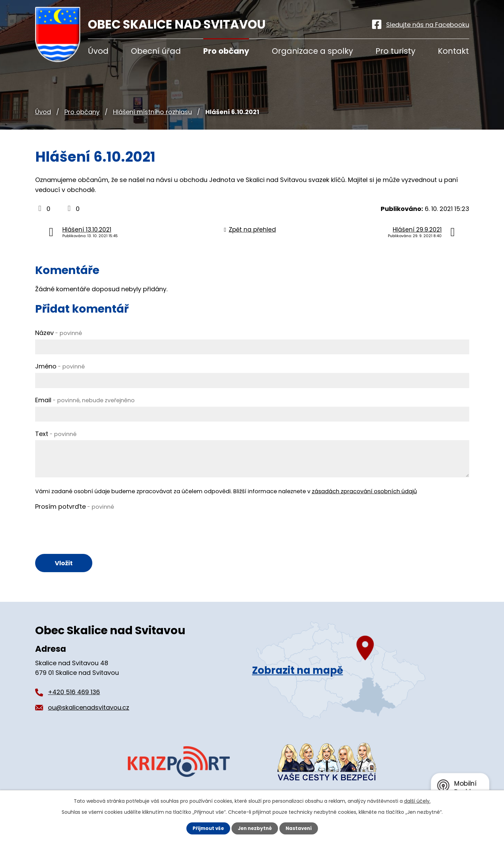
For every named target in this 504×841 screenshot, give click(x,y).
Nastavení (300, 828)
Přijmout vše (207, 828)
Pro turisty (395, 51)
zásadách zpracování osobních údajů (364, 491)
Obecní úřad (156, 51)
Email (85, 400)
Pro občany (82, 112)
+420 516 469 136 (74, 693)
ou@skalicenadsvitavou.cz (89, 708)
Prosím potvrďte (75, 506)
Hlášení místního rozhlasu (152, 112)
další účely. (417, 801)
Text (56, 434)
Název (59, 333)
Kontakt (453, 51)
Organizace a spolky (312, 51)
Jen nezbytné (255, 828)
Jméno (60, 366)
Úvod (43, 112)
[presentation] (88, 527)
